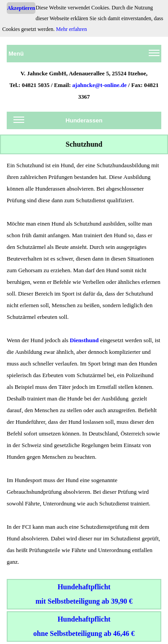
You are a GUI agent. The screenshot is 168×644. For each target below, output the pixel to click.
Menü (84, 55)
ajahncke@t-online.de (99, 85)
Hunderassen (58, 122)
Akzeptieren (21, 8)
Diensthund (84, 340)
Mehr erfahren (71, 29)
